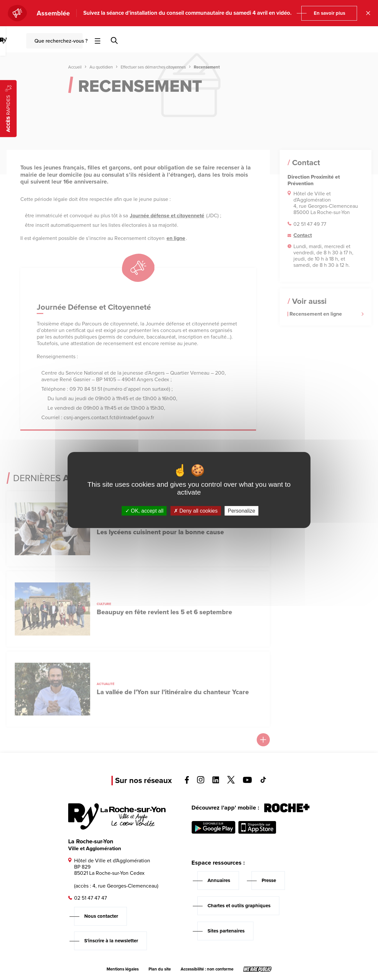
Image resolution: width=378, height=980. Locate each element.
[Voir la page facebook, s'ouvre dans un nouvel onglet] (187, 782)
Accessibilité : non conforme (207, 969)
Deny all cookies (196, 511)
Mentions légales (123, 969)
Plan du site (160, 969)
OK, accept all (144, 511)
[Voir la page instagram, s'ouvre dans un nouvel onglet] (201, 782)
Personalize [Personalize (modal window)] (242, 511)
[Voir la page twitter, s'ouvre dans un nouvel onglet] (231, 782)
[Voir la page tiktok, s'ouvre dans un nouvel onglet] (263, 781)
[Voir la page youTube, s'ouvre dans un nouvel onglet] (247, 781)
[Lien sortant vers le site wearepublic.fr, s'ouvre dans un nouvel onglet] (258, 969)
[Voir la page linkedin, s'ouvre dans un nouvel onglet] (216, 782)
